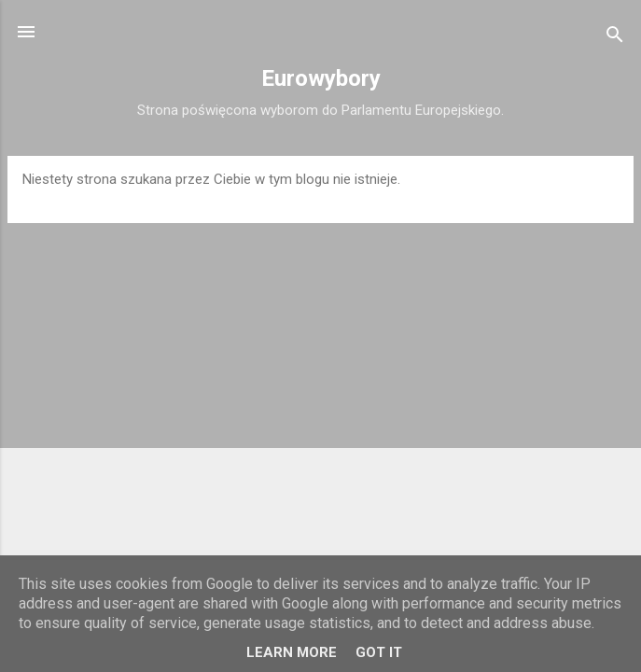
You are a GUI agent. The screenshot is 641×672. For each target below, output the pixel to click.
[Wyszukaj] (615, 38)
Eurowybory (321, 78)
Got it (379, 652)
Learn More (292, 652)
